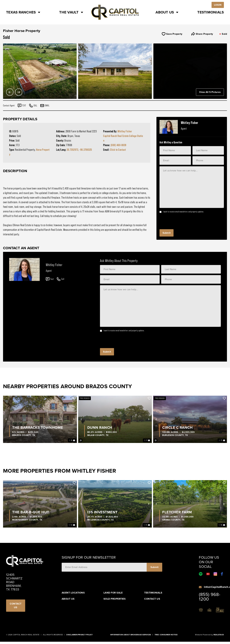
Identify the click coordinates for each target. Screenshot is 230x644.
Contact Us (152, 599)
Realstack (219, 635)
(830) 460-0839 (119, 145)
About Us (167, 12)
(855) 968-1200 (210, 597)
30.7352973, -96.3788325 (79, 150)
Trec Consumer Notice (166, 635)
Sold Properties (115, 599)
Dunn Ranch (100, 427)
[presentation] (183, 220)
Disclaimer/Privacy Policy (80, 635)
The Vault (71, 12)
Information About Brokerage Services (131, 635)
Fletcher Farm (177, 512)
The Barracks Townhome (38, 427)
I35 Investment (102, 512)
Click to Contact (118, 150)
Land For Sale (113, 593)
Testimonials (211, 12)
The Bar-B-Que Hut (31, 512)
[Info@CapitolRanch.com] (200, 587)
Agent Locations (73, 593)
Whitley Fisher (125, 131)
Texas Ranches (24, 12)
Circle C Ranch (177, 427)
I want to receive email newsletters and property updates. (184, 212)
